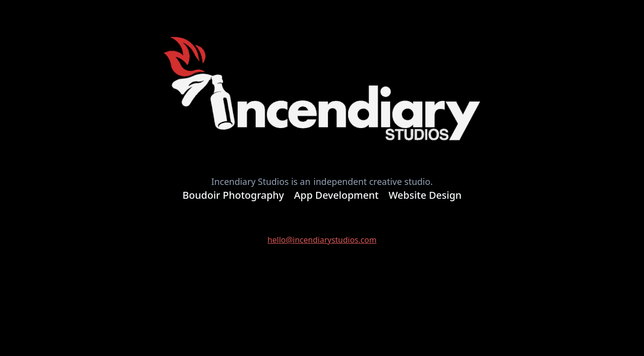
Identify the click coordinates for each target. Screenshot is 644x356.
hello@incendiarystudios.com (322, 240)
